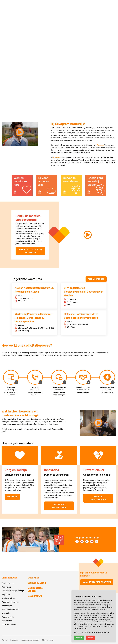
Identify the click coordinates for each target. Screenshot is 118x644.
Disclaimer (14, 640)
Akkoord (79, 638)
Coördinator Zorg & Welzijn (13, 591)
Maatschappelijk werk (11, 609)
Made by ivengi (48, 640)
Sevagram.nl (35, 596)
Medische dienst (9, 598)
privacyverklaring (103, 632)
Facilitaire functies (9, 624)
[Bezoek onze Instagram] (87, 541)
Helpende (6, 594)
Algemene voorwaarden (30, 640)
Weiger (90, 638)
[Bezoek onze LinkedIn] (82, 541)
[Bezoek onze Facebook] (77, 541)
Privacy (4, 640)
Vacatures (34, 578)
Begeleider (6, 613)
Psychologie (7, 606)
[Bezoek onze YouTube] (92, 541)
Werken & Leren (37, 583)
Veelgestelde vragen (35, 589)
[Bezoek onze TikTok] (97, 541)
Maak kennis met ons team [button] (97, 582)
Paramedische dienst (10, 602)
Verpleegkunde (8, 583)
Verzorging (6, 587)
